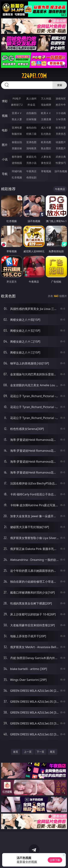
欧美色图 (46, 142)
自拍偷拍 (31, 113)
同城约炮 (17, 171)
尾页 (52, 752)
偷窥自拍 (17, 142)
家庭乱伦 (31, 157)
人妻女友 (46, 157)
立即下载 (55, 860)
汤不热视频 (61, 171)
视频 (5, 116)
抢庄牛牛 (61, 105)
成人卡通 (46, 128)
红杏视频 (17, 177)
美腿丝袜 (17, 148)
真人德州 (31, 98)
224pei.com (34, 76)
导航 (5, 174)
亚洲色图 (31, 142)
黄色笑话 (46, 163)
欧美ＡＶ (46, 113)
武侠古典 (61, 157)
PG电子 (17, 98)
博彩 (5, 101)
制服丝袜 (17, 134)
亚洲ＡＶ (17, 113)
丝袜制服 (31, 119)
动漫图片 (61, 142)
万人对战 (46, 98)
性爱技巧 (61, 163)
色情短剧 (31, 177)
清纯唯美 (31, 148)
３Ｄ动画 (61, 113)
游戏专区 (61, 98)
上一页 (28, 752)
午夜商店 (31, 171)
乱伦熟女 (46, 134)
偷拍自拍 (31, 128)
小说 (5, 159)
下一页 (40, 752)
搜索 (60, 85)
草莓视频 (46, 171)
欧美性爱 (61, 128)
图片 (5, 145)
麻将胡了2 (17, 105)
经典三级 (31, 134)
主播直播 (46, 119)
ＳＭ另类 (61, 119)
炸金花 (31, 105)
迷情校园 (17, 163)
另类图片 (61, 148)
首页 (16, 752)
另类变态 (61, 134)
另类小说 (31, 163)
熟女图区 (46, 148)
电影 (5, 130)
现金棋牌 (46, 105)
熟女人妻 (17, 119)
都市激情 (17, 157)
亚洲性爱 (17, 128)
